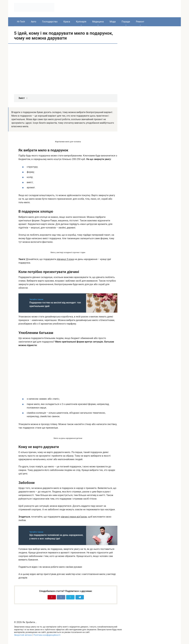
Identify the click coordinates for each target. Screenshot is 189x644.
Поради (126, 22)
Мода (113, 22)
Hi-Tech (21, 22)
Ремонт (140, 22)
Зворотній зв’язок (23, 635)
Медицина (98, 22)
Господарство (50, 22)
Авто (34, 22)
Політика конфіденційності (47, 635)
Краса (67, 22)
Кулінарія (81, 22)
